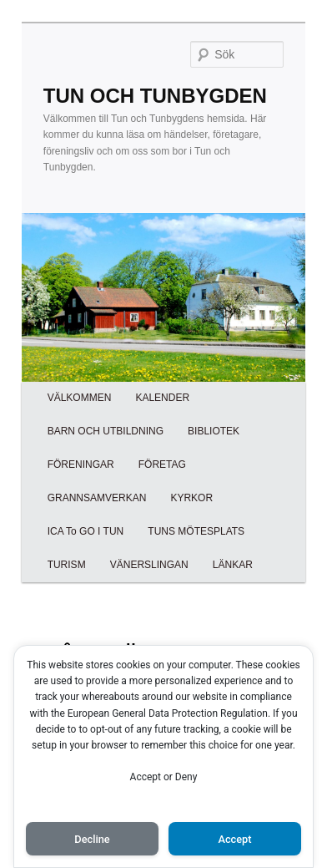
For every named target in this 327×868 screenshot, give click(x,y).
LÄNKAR (233, 565)
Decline (92, 839)
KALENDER (162, 398)
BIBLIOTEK (214, 431)
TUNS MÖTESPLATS (196, 531)
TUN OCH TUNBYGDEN (155, 96)
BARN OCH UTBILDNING (106, 431)
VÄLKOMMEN (80, 398)
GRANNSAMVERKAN (97, 498)
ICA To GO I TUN (86, 531)
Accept (234, 839)
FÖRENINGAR (81, 464)
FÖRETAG (162, 464)
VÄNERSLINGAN (149, 565)
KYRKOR (191, 498)
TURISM (67, 565)
